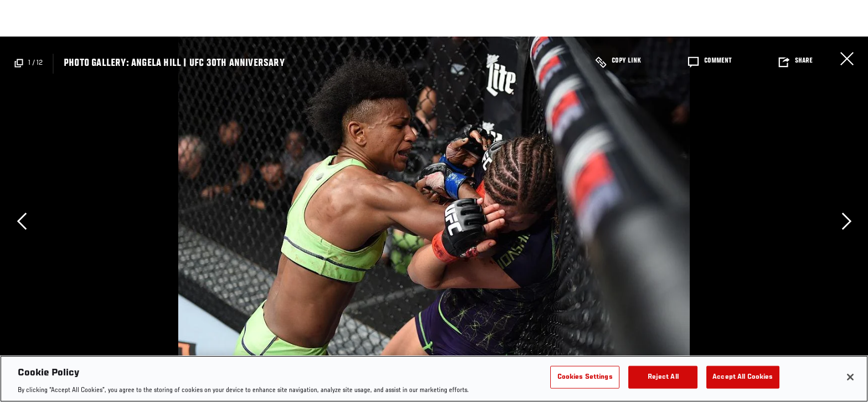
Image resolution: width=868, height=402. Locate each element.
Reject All (663, 377)
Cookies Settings (585, 377)
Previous (22, 221)
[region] (434, 379)
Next (846, 221)
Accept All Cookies (743, 377)
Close (847, 59)
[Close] (850, 377)
